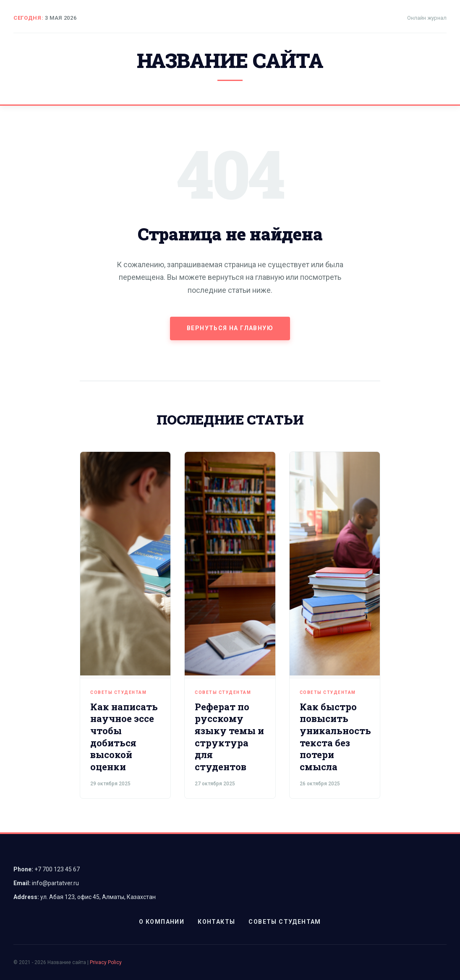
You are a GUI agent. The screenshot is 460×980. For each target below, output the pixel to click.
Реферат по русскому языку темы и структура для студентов (229, 737)
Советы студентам (118, 692)
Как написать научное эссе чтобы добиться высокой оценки (124, 737)
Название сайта (230, 60)
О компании (162, 922)
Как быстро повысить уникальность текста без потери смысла (335, 737)
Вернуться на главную (230, 328)
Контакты (216, 922)
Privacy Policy (106, 962)
